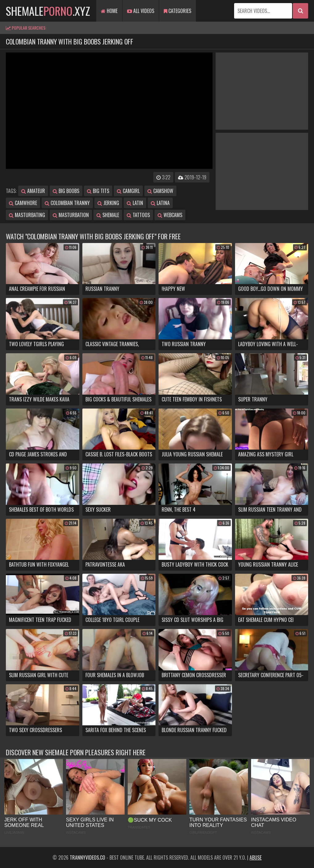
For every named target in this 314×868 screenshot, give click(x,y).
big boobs (66, 191)
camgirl (128, 191)
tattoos (138, 215)
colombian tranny (67, 203)
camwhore (23, 203)
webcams (170, 215)
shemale (108, 215)
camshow (160, 191)
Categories (178, 11)
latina (160, 203)
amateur (33, 191)
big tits (98, 191)
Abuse (256, 858)
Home (109, 11)
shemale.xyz (48, 11)
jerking (108, 203)
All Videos (141, 11)
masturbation (71, 215)
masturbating (27, 215)
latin (135, 203)
